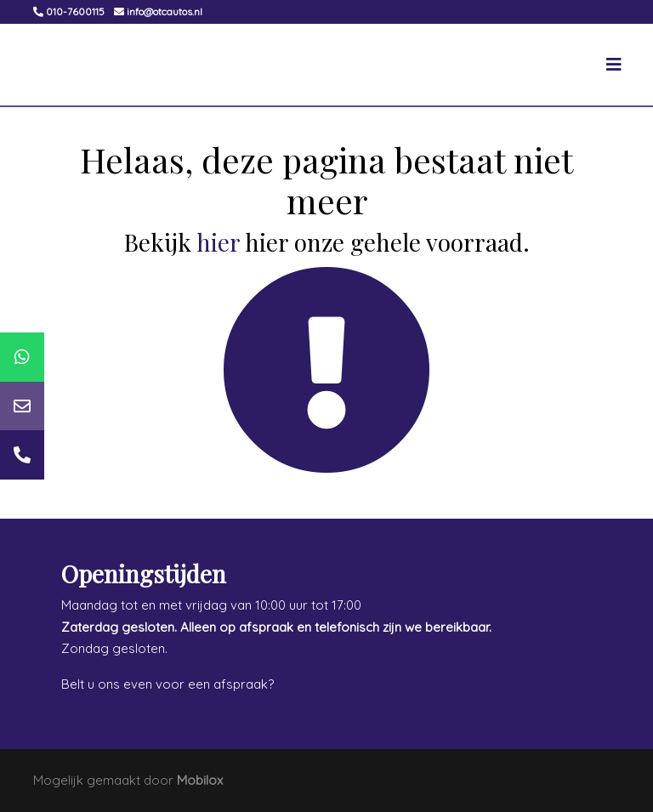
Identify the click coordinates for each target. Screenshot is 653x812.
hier (218, 242)
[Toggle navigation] (614, 65)
